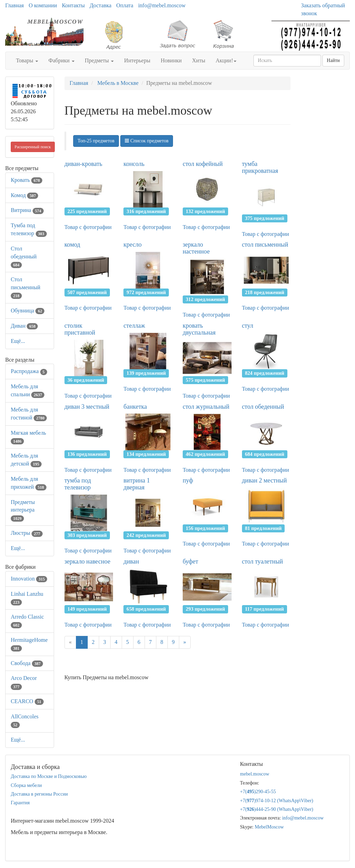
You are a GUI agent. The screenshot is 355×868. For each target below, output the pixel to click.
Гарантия (20, 803)
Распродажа (29, 371)
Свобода (27, 663)
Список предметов (147, 141)
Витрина (27, 210)
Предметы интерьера (23, 510)
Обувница (28, 311)
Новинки (171, 60)
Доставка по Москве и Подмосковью (49, 776)
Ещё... (18, 341)
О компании (43, 5)
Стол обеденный (24, 256)
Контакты (73, 5)
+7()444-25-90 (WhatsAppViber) (276, 809)
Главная (15, 5)
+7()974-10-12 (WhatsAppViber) (276, 801)
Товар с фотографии (88, 227)
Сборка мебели (26, 785)
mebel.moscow (254, 774)
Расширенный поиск (33, 147)
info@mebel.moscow (162, 5)
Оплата (125, 5)
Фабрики (62, 60)
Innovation (29, 579)
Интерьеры (137, 60)
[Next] (185, 642)
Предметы (99, 60)
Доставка (100, 5)
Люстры (27, 533)
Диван (24, 326)
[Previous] (70, 642)
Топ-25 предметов (96, 141)
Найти (333, 60)
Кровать (27, 180)
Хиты (199, 60)
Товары (27, 60)
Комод (24, 195)
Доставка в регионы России (39, 794)
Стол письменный (25, 287)
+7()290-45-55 (258, 792)
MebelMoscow (269, 827)
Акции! (226, 60)
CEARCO (27, 701)
